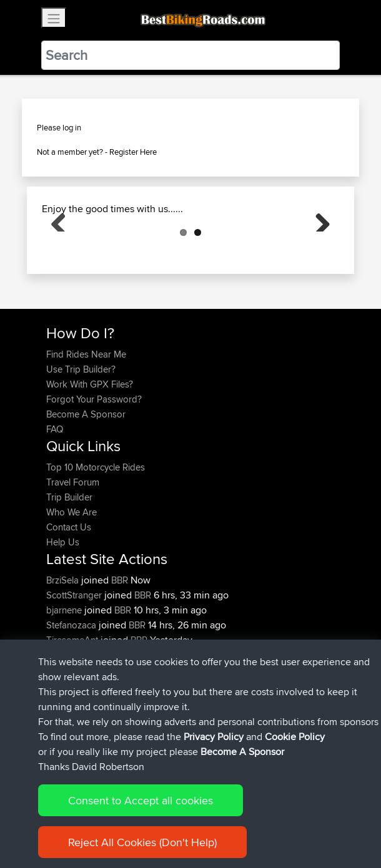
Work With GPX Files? (90, 446)
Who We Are (72, 574)
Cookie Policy (276, 820)
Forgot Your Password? (94, 461)
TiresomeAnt (73, 702)
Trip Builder (69, 559)
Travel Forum (73, 544)
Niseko (62, 717)
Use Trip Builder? (81, 432)
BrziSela (64, 642)
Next (318, 250)
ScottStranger (75, 657)
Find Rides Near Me (86, 417)
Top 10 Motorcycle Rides (96, 529)
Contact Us (69, 589)
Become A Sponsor (86, 476)
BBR (120, 642)
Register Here (133, 152)
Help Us (63, 604)
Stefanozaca (72, 687)
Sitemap (163, 820)
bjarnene (65, 672)
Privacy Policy (214, 820)
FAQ (55, 491)
